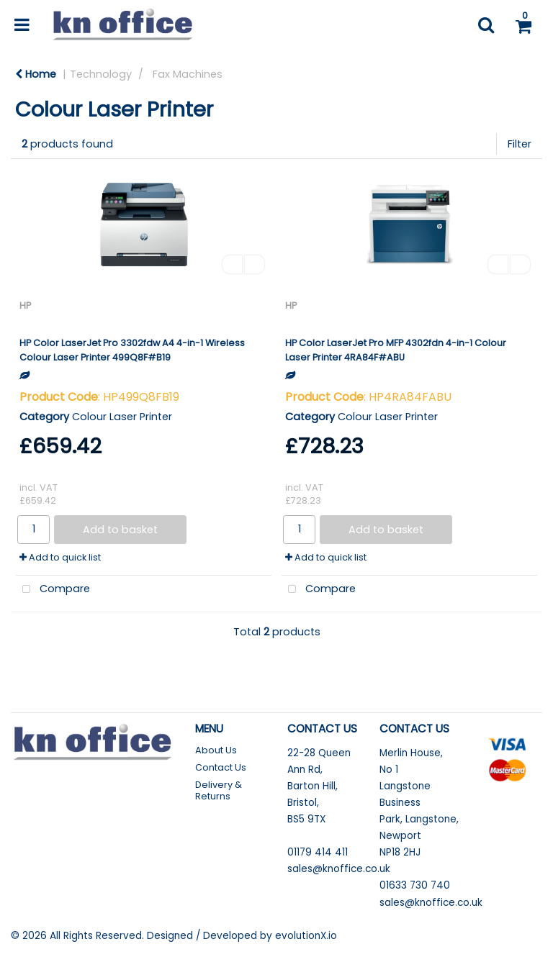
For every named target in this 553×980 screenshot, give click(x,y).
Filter (520, 144)
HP (25, 305)
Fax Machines (188, 74)
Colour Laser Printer (122, 417)
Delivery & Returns (219, 790)
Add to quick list (60, 557)
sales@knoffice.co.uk (339, 869)
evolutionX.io (306, 936)
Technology (101, 74)
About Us (216, 750)
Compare (53, 590)
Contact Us (221, 767)
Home (36, 74)
